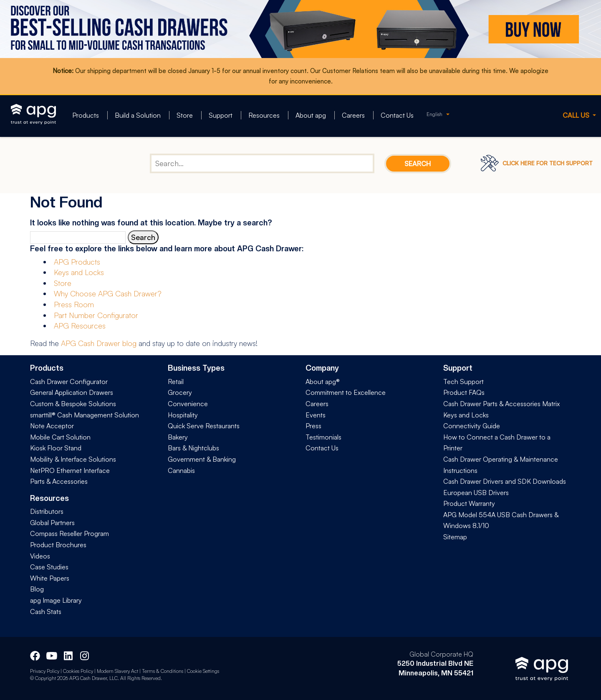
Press (313, 426)
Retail (176, 382)
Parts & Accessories (59, 481)
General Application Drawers (72, 392)
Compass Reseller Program (69, 533)
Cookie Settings (203, 671)
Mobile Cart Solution (60, 437)
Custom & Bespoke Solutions (73, 404)
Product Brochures (58, 545)
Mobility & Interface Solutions (73, 459)
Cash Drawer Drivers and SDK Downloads (505, 481)
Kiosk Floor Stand (56, 448)
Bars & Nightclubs (193, 448)
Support (221, 115)
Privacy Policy (45, 671)
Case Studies (49, 567)
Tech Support (463, 382)
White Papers (50, 578)
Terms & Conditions (163, 671)
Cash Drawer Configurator (69, 382)
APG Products (77, 262)
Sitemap (455, 537)
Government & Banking (202, 459)
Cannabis (181, 470)
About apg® (323, 382)
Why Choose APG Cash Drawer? (108, 293)
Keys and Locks (79, 272)
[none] (438, 114)
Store (185, 115)
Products (86, 115)
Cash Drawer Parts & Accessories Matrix (501, 404)
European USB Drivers (476, 493)
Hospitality (183, 415)
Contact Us (397, 115)
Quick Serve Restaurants (204, 426)
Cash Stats (46, 612)
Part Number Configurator (96, 315)
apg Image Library (56, 600)
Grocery (180, 392)
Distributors (47, 511)
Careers (353, 115)
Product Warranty (469, 503)
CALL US (577, 115)
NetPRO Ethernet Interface (70, 470)
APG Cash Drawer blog (99, 343)
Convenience (188, 404)
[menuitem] (438, 114)
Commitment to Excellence (346, 392)
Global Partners (52, 523)
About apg (311, 115)
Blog (37, 589)
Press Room (74, 304)
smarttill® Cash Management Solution (85, 415)
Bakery (178, 437)
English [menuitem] (434, 114)
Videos (40, 556)
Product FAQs (464, 392)
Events (316, 415)
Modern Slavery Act (117, 671)
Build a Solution (138, 115)
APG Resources (80, 326)
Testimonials (323, 437)
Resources (264, 115)
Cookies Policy (78, 671)
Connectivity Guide (472, 426)
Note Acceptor (52, 426)
